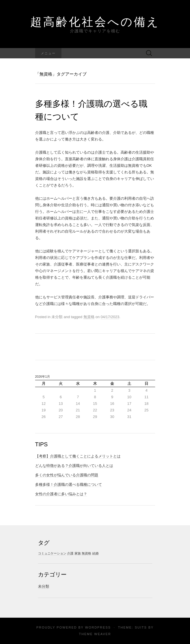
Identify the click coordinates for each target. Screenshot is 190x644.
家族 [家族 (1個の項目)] (78, 553)
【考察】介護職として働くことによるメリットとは (78, 456)
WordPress (98, 627)
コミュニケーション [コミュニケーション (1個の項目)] (52, 553)
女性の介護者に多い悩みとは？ (61, 494)
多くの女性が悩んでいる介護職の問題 (67, 475)
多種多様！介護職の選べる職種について (69, 485)
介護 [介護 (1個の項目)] (70, 553)
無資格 (89, 317)
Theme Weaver (95, 634)
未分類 (44, 586)
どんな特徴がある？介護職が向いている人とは (74, 466)
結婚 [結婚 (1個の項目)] (95, 553)
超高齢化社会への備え (95, 21)
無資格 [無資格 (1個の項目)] (86, 553)
